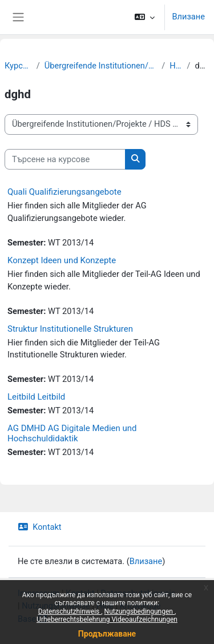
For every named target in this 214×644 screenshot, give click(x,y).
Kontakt (40, 527)
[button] (145, 17)
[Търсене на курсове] (65, 159)
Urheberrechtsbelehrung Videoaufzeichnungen (107, 619)
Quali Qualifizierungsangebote (64, 192)
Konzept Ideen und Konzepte (62, 260)
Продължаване (107, 634)
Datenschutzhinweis (70, 611)
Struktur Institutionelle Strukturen (70, 329)
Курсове (18, 66)
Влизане (188, 17)
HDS (176, 66)
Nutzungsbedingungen (140, 611)
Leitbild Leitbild (36, 397)
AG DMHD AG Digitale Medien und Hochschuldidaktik (72, 433)
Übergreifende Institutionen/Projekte (101, 66)
